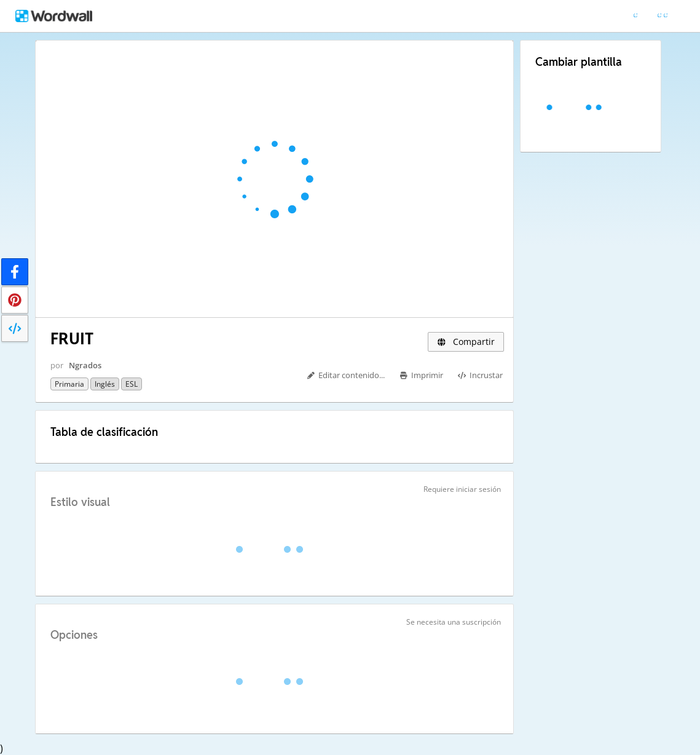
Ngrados (85, 365)
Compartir (466, 342)
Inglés (105, 384)
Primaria (69, 384)
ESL (132, 384)
